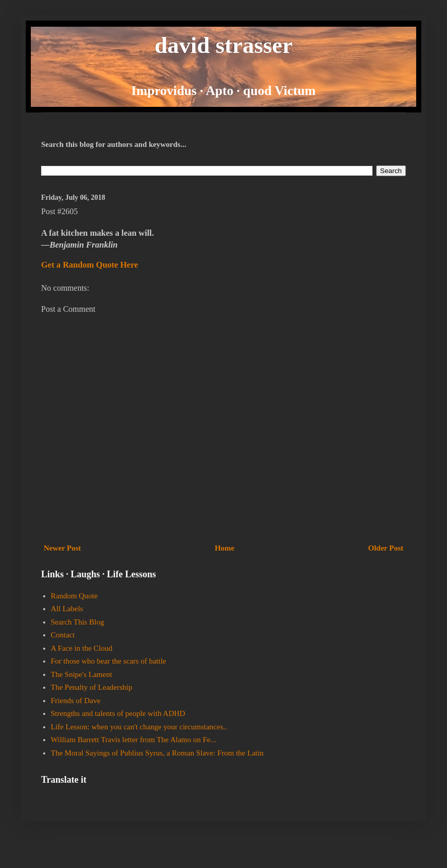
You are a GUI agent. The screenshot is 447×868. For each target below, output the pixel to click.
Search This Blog (78, 622)
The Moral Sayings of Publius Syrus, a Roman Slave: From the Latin (157, 753)
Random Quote (74, 596)
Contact (63, 635)
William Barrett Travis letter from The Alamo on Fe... (134, 740)
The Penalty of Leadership (92, 687)
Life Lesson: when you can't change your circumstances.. (139, 727)
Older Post (386, 548)
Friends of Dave (76, 701)
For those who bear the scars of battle (109, 661)
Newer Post (62, 548)
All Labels (67, 609)
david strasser (224, 45)
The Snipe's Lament (81, 674)
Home (225, 548)
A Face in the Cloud (82, 648)
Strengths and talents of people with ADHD (118, 713)
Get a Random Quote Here (90, 265)
